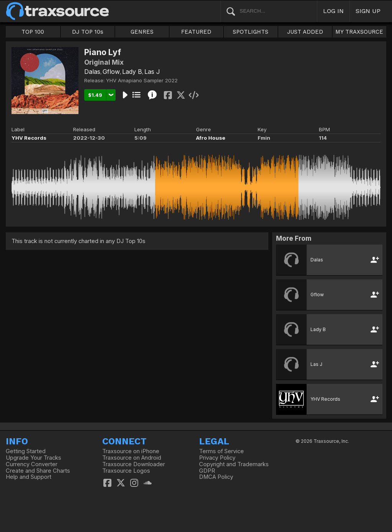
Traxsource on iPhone (131, 451)
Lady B (132, 72)
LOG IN (333, 11)
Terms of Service (221, 451)
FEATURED (196, 32)
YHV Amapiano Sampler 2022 (142, 80)
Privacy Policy (217, 458)
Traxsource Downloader (134, 464)
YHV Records (29, 138)
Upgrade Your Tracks (33, 458)
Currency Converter (32, 464)
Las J (152, 72)
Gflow (111, 72)
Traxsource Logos (126, 471)
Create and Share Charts (38, 471)
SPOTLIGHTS (251, 32)
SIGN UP (368, 11)
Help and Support (29, 477)
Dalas (92, 72)
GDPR (207, 471)
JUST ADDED (305, 32)
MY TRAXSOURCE (359, 32)
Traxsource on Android (132, 458)
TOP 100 (33, 32)
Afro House (211, 138)
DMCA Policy (216, 477)
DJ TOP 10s (88, 32)
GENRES (142, 32)
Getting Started (26, 451)
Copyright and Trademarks (234, 464)
